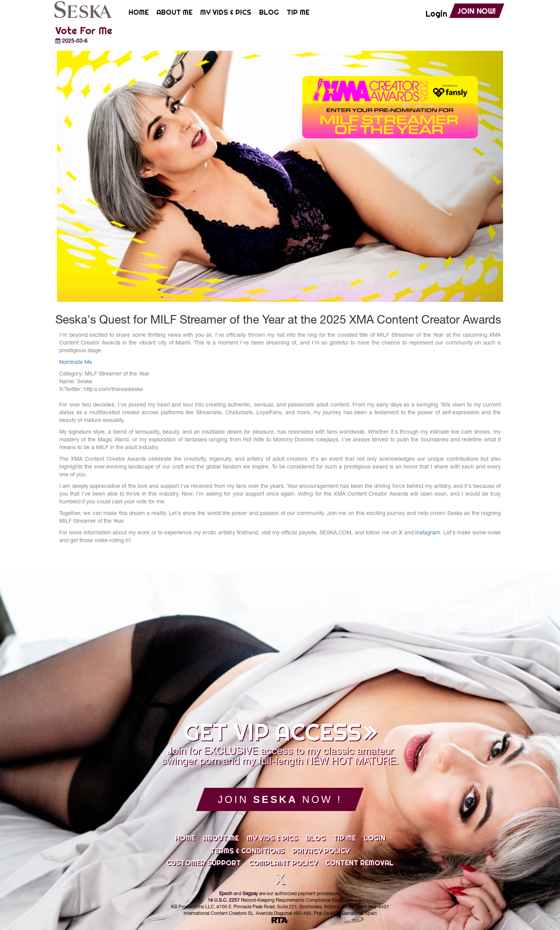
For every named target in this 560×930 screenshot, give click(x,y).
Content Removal (359, 863)
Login (374, 838)
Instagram (428, 533)
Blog (315, 838)
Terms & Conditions (247, 851)
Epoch (226, 894)
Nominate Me (76, 363)
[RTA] (280, 921)
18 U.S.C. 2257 (224, 901)
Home (185, 838)
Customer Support (204, 863)
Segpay (250, 894)
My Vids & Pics (272, 838)
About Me (221, 838)
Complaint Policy (283, 863)
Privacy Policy (321, 851)
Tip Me (344, 838)
